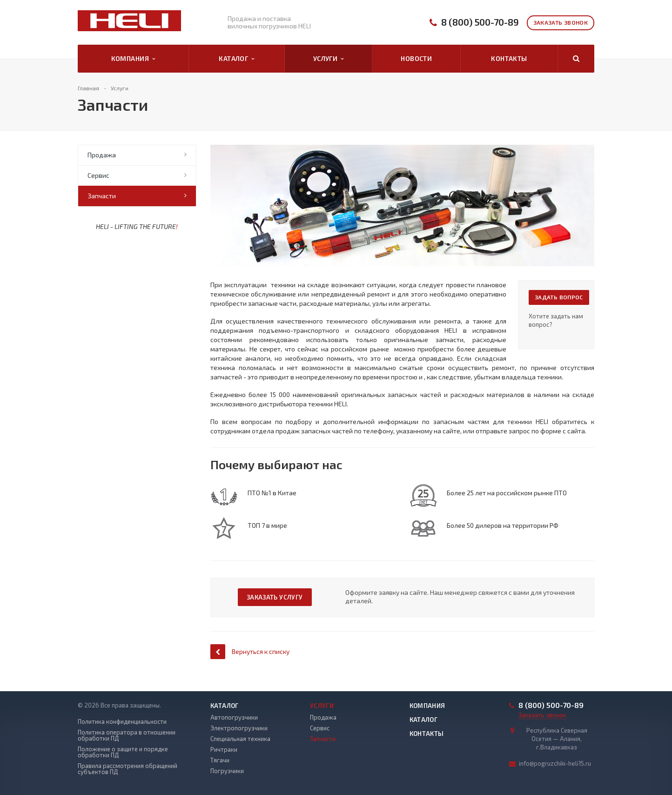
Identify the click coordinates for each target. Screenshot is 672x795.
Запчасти (102, 196)
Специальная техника (240, 739)
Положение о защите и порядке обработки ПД (123, 752)
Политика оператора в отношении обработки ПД (127, 735)
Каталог (236, 59)
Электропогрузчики (239, 728)
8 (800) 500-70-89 (480, 22)
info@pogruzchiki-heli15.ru (555, 763)
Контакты (509, 58)
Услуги (329, 59)
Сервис (98, 175)
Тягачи (220, 760)
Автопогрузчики (234, 717)
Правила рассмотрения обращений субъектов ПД (128, 769)
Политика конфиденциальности (122, 722)
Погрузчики (227, 771)
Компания (133, 59)
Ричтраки (224, 749)
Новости (416, 58)
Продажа (102, 155)
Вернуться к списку (250, 651)
